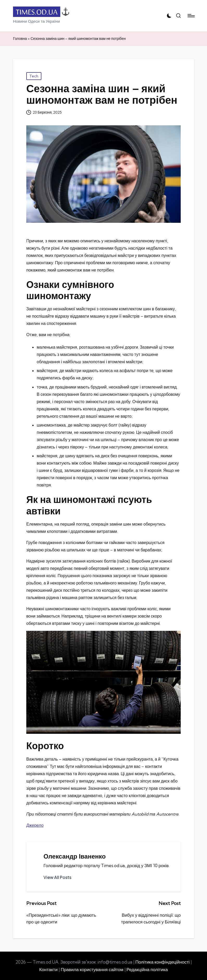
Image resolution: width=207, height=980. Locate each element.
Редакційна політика (147, 969)
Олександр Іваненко (75, 856)
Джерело (35, 825)
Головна (20, 39)
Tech (34, 76)
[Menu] (191, 16)
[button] (57, 877)
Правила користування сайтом (92, 969)
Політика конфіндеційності (162, 962)
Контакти (48, 969)
